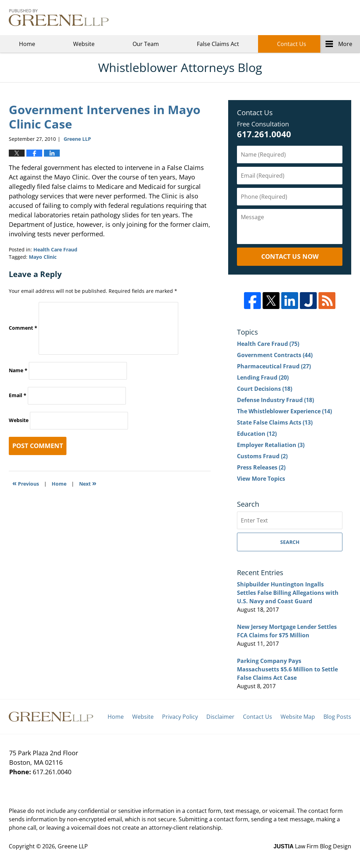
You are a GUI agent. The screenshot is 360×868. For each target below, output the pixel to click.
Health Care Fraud (55, 249)
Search (290, 542)
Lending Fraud (263, 377)
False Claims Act (218, 44)
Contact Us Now (290, 256)
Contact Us (292, 44)
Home (27, 44)
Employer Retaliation (271, 445)
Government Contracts (275, 355)
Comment (23, 328)
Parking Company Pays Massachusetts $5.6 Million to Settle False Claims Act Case (287, 669)
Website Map (298, 717)
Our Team (146, 44)
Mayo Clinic (43, 257)
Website (84, 44)
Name (18, 370)
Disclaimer (220, 717)
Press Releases (261, 467)
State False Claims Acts (275, 422)
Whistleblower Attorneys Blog (59, 18)
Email (18, 395)
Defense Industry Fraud (275, 400)
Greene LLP (316, 18)
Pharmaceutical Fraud (274, 366)
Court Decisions (265, 389)
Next (88, 483)
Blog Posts (337, 717)
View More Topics (261, 479)
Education (257, 434)
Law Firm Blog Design (312, 846)
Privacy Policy (180, 717)
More (345, 44)
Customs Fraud (262, 456)
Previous (26, 483)
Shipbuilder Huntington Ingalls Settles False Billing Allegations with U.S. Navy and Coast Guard (288, 593)
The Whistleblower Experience (284, 411)
